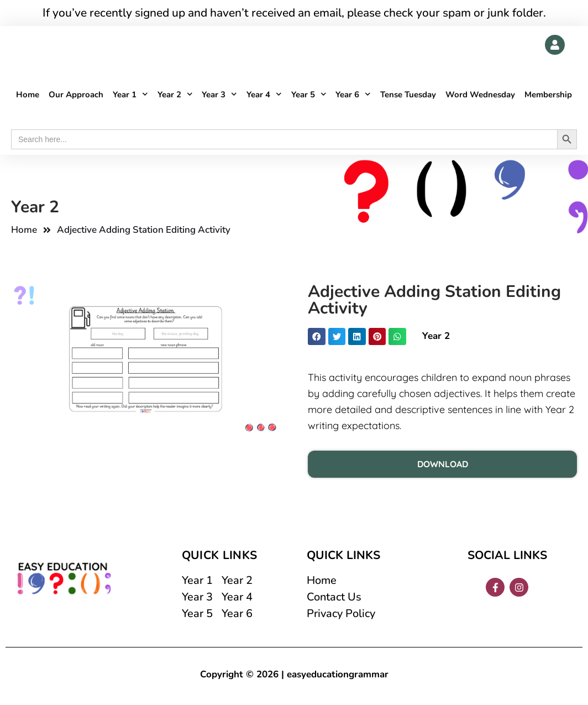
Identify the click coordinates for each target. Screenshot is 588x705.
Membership (548, 95)
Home (28, 95)
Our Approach (76, 95)
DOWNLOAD (443, 464)
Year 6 (353, 95)
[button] (317, 337)
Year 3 (219, 95)
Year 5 (309, 95)
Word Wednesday (480, 95)
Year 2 (175, 95)
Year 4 (264, 95)
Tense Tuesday (408, 95)
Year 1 (130, 95)
